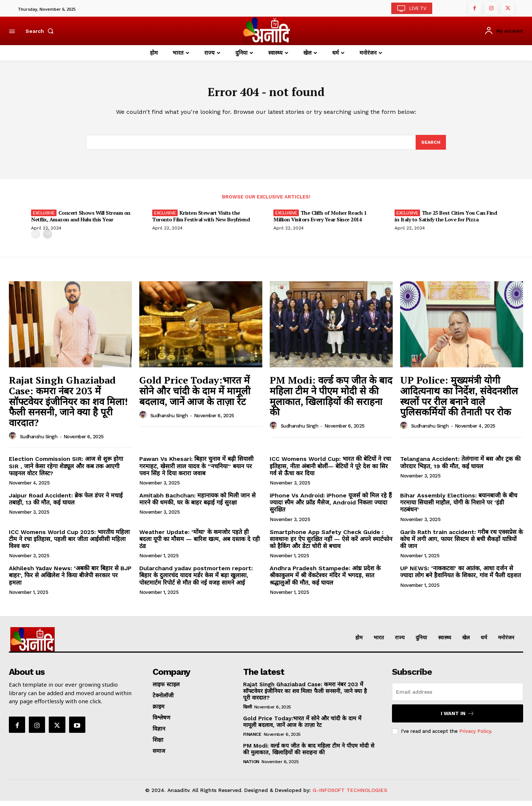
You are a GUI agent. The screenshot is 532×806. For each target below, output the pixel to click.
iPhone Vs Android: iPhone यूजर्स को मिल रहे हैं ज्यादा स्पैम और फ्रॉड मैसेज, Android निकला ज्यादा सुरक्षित (331, 508)
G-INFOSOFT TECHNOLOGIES (350, 795)
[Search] (430, 147)
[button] (41, 31)
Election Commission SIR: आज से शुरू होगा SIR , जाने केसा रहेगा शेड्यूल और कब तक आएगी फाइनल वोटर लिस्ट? (66, 471)
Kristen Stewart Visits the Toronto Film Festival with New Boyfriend (201, 221)
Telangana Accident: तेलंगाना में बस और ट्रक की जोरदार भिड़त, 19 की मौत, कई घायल (460, 467)
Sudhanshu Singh (39, 441)
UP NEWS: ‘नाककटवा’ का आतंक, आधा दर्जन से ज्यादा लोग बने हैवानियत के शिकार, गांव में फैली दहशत (461, 577)
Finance (252, 739)
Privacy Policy (475, 736)
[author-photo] (14, 441)
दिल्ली (248, 712)
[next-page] (47, 239)
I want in (458, 719)
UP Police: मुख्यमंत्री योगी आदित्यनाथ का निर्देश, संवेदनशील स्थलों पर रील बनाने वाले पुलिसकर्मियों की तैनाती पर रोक (459, 401)
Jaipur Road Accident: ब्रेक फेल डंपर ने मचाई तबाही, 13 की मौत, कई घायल (66, 504)
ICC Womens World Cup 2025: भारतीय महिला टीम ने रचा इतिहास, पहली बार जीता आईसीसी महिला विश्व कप (69, 544)
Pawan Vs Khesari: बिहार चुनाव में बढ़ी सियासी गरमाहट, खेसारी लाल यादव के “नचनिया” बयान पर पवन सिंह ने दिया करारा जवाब (196, 471)
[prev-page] (36, 239)
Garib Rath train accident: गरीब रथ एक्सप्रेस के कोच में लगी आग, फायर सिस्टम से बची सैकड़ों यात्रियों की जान (461, 544)
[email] (458, 697)
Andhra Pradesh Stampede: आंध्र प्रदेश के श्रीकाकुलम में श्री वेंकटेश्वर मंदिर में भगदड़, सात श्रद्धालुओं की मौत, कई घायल (325, 580)
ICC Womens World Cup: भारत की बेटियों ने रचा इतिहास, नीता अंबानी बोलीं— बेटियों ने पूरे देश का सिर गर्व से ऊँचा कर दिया (330, 471)
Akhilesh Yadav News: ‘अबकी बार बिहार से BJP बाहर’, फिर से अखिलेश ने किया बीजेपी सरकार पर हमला (70, 580)
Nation (251, 767)
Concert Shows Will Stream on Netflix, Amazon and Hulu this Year (81, 221)
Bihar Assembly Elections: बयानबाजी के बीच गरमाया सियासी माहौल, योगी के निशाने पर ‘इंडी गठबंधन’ (459, 508)
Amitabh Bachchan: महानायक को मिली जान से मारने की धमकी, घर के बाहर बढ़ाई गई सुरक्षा (197, 504)
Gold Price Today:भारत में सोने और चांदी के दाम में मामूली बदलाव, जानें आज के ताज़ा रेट (195, 396)
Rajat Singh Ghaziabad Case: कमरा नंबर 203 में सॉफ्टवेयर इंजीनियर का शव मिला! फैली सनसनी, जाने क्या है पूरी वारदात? (68, 406)
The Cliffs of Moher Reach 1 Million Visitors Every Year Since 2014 (320, 221)
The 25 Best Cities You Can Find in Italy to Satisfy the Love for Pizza (446, 221)
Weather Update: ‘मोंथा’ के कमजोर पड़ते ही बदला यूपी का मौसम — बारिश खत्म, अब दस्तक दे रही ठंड (199, 544)
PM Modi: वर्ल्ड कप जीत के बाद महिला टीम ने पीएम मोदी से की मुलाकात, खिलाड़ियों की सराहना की (331, 401)
